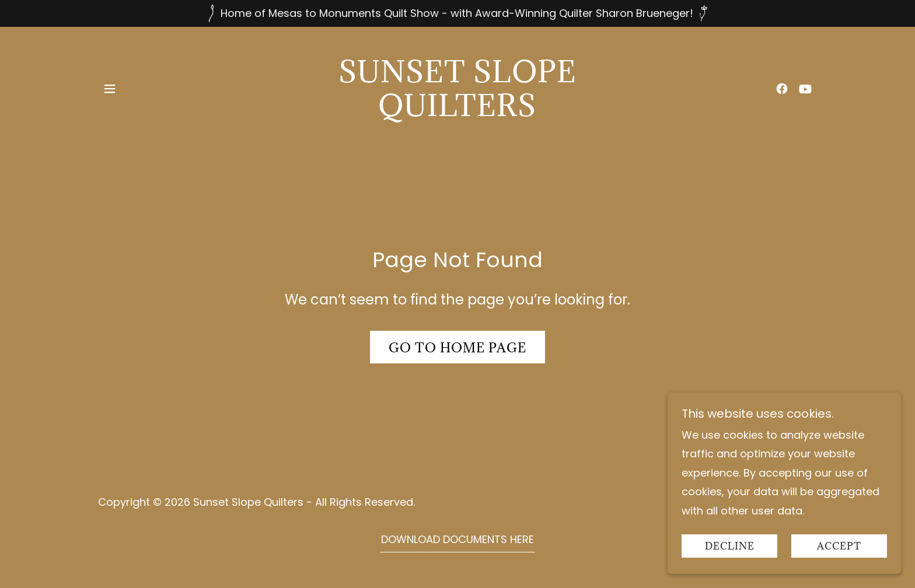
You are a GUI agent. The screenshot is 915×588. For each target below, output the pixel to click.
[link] (458, 112)
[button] (110, 89)
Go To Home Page (457, 347)
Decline (730, 546)
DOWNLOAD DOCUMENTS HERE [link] (457, 539)
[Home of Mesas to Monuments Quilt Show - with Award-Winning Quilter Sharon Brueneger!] (457, 13)
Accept (839, 546)
